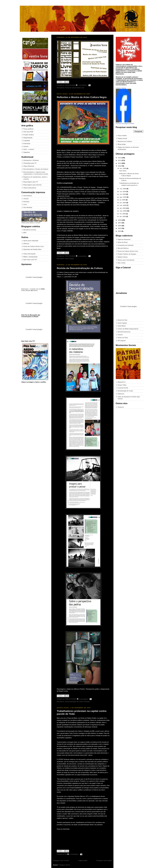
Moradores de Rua (30, 230)
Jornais (26, 199)
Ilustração (27, 143)
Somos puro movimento (126, 260)
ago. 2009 (123, 197)
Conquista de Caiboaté (126, 245)
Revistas (26, 202)
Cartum (26, 146)
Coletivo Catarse (121, 88)
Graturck (121, 407)
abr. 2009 (123, 208)
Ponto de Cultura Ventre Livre (34, 246)
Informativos (28, 196)
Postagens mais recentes (61, 861)
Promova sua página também (125, 123)
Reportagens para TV (31, 182)
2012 (120, 158)
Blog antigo (122, 144)
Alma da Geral (123, 242)
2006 (120, 226)
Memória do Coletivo (125, 141)
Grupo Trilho (122, 385)
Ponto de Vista (123, 338)
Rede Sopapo (70, 259)
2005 (120, 228)
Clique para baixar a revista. (34, 222)
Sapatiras (27, 152)
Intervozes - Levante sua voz (31, 289)
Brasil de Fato (123, 320)
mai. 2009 (123, 205)
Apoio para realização (31, 241)
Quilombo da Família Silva (32, 249)
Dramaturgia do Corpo (125, 391)
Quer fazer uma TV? (30, 260)
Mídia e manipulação (31, 257)
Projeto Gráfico (29, 135)
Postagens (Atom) (64, 865)
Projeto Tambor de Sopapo (127, 254)
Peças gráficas (29, 129)
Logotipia (27, 141)
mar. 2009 (123, 211)
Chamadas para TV (30, 163)
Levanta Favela (123, 388)
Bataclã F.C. (122, 382)
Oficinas (26, 244)
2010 (120, 163)
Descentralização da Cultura (74, 702)
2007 (120, 223)
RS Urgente (122, 341)
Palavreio (121, 394)
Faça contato (122, 135)
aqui (63, 277)
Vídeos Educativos (30, 188)
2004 (120, 231)
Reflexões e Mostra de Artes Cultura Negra (82, 97)
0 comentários (82, 85)
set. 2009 (123, 194)
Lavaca (120, 335)
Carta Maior (122, 326)
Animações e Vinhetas (31, 160)
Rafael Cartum (123, 257)
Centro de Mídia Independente (128, 329)
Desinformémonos (124, 332)
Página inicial (83, 861)
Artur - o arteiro (29, 149)
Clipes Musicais (29, 166)
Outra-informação (30, 254)
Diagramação (28, 138)
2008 (120, 220)
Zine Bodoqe (28, 207)
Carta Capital (122, 323)
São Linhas (122, 263)
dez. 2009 (123, 168)
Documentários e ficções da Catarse (36, 169)
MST (25, 233)
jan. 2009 (123, 216)
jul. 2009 (123, 200)
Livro (25, 204)
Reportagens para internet (32, 185)
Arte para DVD (28, 132)
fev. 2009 (123, 214)
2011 (120, 160)
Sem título (123, 171)
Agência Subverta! (124, 239)
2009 (120, 166)
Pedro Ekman (26, 290)
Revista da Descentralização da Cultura (80, 268)
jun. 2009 (123, 203)
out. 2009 (123, 192)
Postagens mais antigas (104, 861)
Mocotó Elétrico (123, 248)
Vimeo (35, 290)
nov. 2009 (123, 189)
